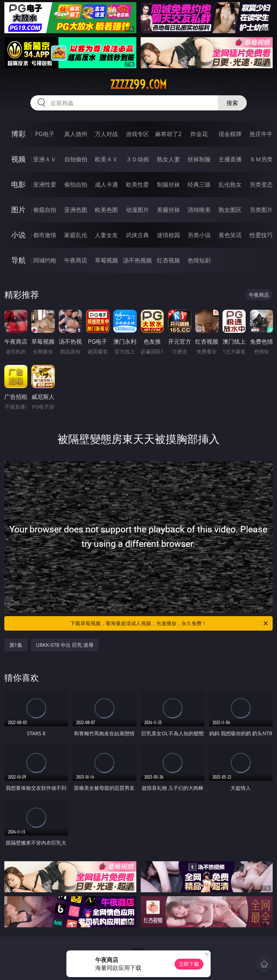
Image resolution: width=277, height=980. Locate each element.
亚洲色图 (76, 210)
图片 (18, 210)
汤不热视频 (137, 260)
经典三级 (199, 184)
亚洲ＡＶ (45, 159)
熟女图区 (230, 210)
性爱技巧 (261, 235)
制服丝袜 (168, 184)
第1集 (16, 645)
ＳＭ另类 (261, 159)
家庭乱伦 (76, 235)
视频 (18, 159)
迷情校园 (168, 235)
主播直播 (230, 159)
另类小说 (199, 235)
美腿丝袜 (168, 210)
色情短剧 (199, 260)
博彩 (18, 134)
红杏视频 (168, 260)
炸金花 (199, 134)
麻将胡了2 (168, 134)
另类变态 (261, 184)
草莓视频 (106, 260)
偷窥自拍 (45, 210)
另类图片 (261, 210)
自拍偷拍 (76, 159)
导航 (18, 260)
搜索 (232, 103)
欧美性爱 (137, 184)
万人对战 (106, 134)
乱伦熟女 (230, 184)
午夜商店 (76, 260)
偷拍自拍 (76, 184)
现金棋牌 (230, 134)
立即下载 (189, 964)
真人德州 (76, 134)
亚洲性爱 (45, 184)
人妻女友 (106, 235)
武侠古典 (137, 235)
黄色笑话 (230, 235)
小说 (18, 235)
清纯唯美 (199, 210)
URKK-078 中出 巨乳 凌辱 (65, 645)
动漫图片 (137, 210)
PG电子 (45, 134)
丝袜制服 (199, 159)
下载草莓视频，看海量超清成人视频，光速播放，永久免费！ (170, 623)
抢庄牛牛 (261, 134)
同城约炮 (45, 260)
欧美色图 (106, 210)
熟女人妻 (168, 159)
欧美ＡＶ (106, 159)
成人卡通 (106, 184)
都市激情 (45, 235)
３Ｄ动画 (137, 159)
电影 (18, 184)
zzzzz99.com (138, 84)
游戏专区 (137, 134)
